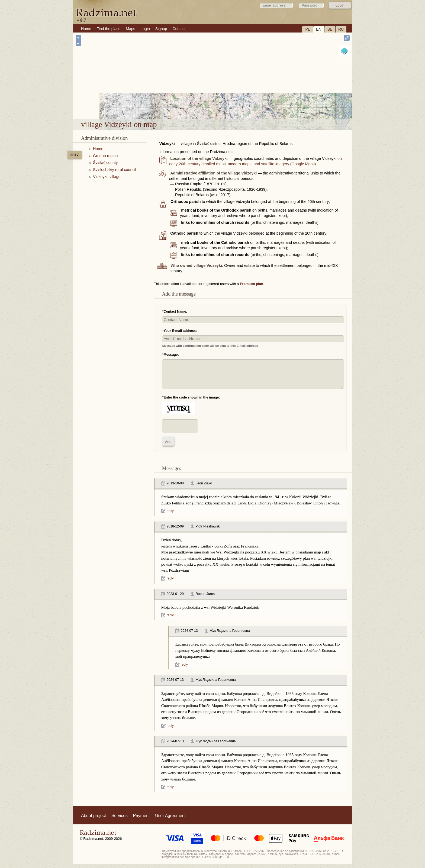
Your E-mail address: (180, 331)
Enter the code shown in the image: (192, 397)
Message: (171, 355)
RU (341, 29)
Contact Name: (176, 312)
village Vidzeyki (231, 105)
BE (330, 29)
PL (308, 29)
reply (170, 511)
